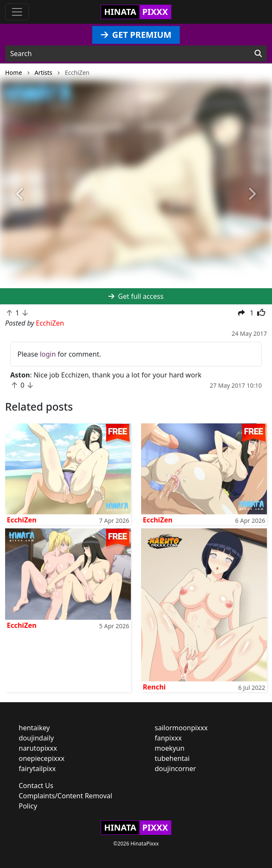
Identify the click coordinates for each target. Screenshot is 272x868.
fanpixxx (168, 738)
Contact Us (36, 786)
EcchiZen (22, 520)
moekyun (170, 748)
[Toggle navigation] (17, 12)
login (48, 354)
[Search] (258, 54)
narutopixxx (38, 748)
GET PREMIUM (136, 35)
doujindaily (36, 738)
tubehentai (172, 758)
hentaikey (34, 728)
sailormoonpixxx (181, 728)
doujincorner (175, 769)
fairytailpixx (37, 769)
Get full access (136, 296)
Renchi (154, 687)
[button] (20, 194)
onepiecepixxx (42, 758)
